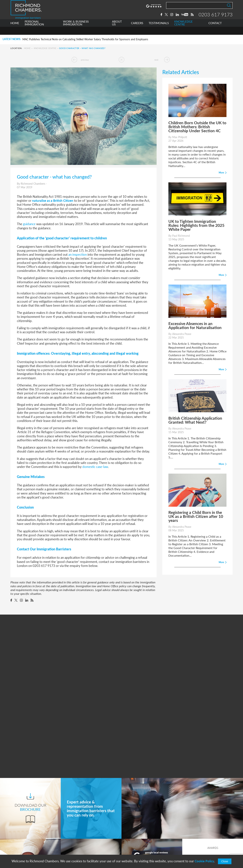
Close (225, 861)
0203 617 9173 (216, 18)
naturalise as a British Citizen (53, 200)
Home (27, 48)
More (152, 775)
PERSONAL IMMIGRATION (34, 31)
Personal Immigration (82, 820)
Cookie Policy (204, 861)
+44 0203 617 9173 (141, 844)
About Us (75, 834)
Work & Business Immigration (88, 827)
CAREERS (137, 31)
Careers (73, 841)
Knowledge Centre (45, 48)
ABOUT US (117, 31)
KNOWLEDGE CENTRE (183, 31)
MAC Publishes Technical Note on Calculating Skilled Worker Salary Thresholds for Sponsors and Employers (85, 39)
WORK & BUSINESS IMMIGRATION (76, 31)
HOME (15, 31)
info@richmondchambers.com (148, 848)
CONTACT (215, 31)
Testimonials (77, 848)
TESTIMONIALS (159, 31)
